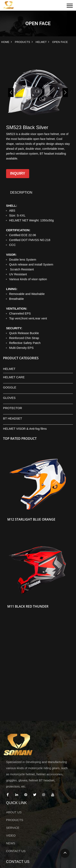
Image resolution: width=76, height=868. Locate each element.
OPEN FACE (60, 42)
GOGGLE (10, 387)
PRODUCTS (22, 42)
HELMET (41, 42)
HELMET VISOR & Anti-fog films (25, 429)
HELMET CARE (14, 377)
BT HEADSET (13, 418)
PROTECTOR (13, 408)
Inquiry (18, 173)
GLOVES (9, 398)
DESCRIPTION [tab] (21, 192)
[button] (11, 93)
